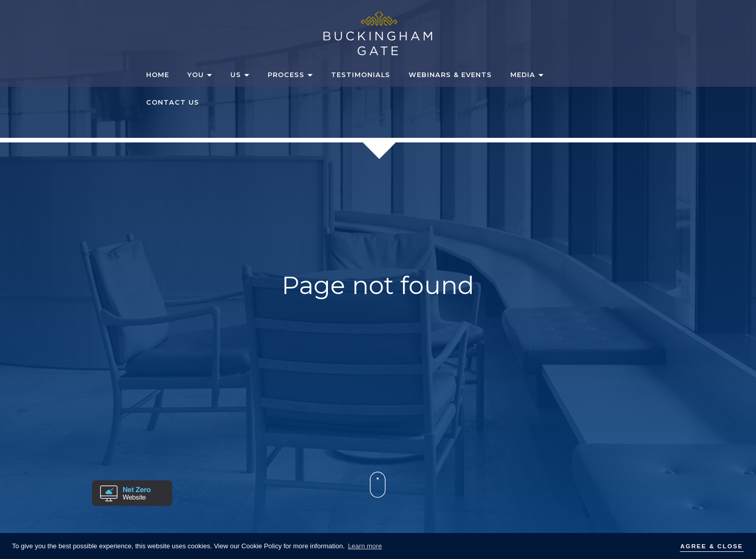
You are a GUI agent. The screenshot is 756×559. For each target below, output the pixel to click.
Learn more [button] (365, 546)
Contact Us (173, 102)
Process (286, 75)
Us (236, 75)
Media (523, 75)
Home (158, 75)
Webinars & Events (450, 75)
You (196, 75)
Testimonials (361, 75)
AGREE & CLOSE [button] (712, 546)
